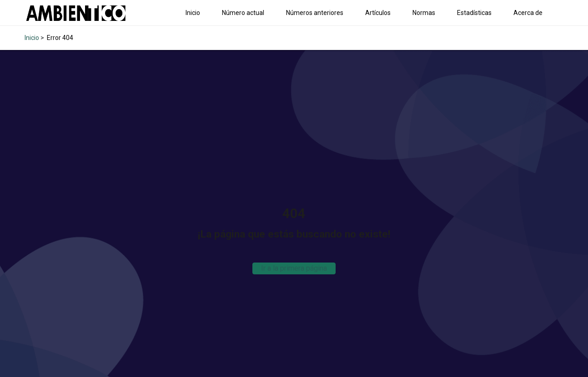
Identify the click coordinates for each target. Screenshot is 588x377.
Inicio (193, 13)
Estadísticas (474, 13)
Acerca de (528, 13)
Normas (424, 13)
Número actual (243, 13)
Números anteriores (315, 13)
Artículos (378, 13)
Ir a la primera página (294, 268)
